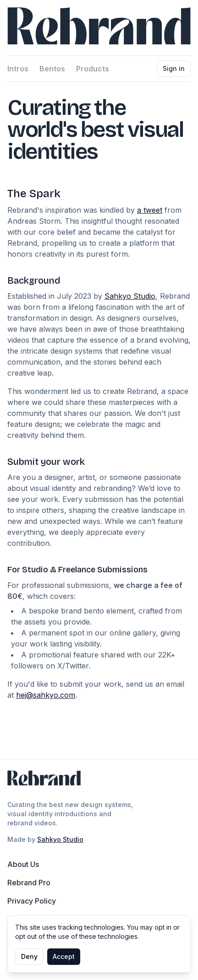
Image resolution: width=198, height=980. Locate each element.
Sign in (174, 68)
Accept (64, 956)
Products (93, 69)
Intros (18, 69)
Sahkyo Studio (130, 296)
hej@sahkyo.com (46, 695)
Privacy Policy (32, 901)
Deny (29, 956)
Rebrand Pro (29, 883)
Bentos (52, 69)
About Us (23, 864)
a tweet (150, 210)
